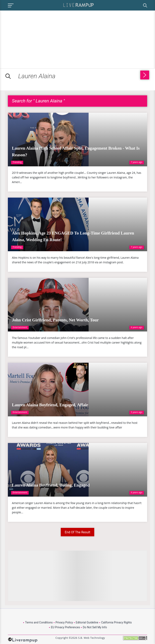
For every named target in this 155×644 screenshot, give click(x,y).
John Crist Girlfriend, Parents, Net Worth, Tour (55, 320)
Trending (17, 162)
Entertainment (20, 327)
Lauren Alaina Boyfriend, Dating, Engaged (51, 485)
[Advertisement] (34, 39)
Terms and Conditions (39, 622)
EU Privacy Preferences (65, 627)
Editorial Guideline (87, 622)
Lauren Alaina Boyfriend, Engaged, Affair (50, 405)
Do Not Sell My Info (95, 627)
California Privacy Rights (116, 622)
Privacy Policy (64, 622)
